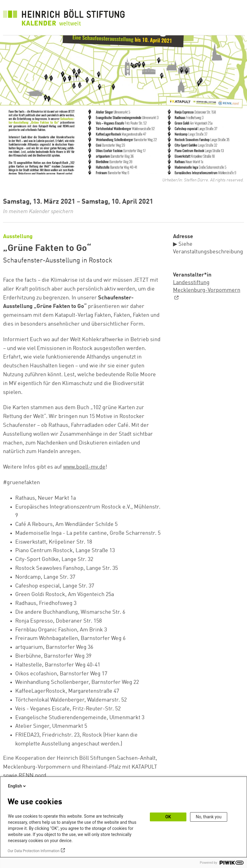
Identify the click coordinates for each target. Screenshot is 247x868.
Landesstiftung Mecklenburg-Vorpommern (207, 286)
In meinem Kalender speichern (38, 212)
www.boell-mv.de (84, 467)
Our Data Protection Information (34, 851)
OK (168, 817)
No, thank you (209, 817)
